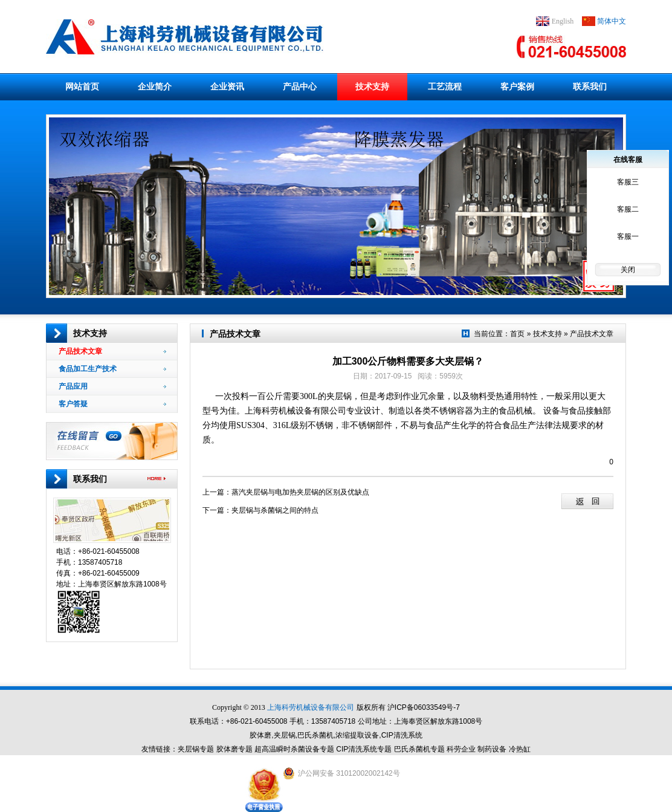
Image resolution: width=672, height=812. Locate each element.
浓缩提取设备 (357, 735)
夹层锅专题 (196, 749)
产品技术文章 (112, 351)
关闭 (628, 270)
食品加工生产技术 (112, 369)
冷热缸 (520, 749)
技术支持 (372, 86)
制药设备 (492, 749)
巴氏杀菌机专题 (419, 749)
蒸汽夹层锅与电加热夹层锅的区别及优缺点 (300, 492)
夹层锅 (339, 396)
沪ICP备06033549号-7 (424, 707)
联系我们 (590, 86)
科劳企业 (461, 749)
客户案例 (517, 86)
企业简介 (155, 86)
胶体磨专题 (234, 749)
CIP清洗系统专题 (364, 749)
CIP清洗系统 (402, 735)
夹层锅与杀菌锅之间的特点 (275, 510)
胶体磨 (260, 735)
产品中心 (300, 86)
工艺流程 (445, 86)
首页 (517, 334)
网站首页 (82, 86)
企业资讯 (227, 86)
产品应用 (112, 386)
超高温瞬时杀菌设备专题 (294, 749)
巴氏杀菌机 (315, 735)
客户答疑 (112, 404)
